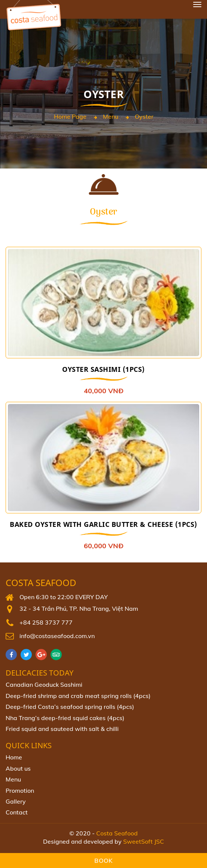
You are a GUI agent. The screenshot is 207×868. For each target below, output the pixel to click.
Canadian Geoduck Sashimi (44, 685)
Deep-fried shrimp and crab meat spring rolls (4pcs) (78, 696)
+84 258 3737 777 (46, 622)
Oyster (144, 116)
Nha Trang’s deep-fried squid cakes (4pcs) (65, 718)
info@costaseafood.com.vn (57, 636)
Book (103, 861)
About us (18, 768)
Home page (70, 116)
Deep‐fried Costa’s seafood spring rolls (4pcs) (70, 707)
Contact (17, 812)
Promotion (20, 790)
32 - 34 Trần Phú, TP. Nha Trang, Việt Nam (79, 608)
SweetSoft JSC (144, 841)
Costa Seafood (41, 583)
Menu (111, 116)
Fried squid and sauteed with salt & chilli (62, 729)
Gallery (16, 801)
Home (14, 757)
